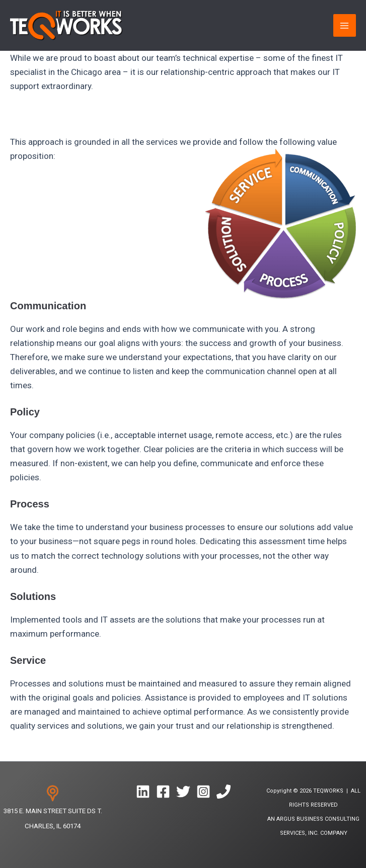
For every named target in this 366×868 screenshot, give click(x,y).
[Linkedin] (143, 792)
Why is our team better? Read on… (75, 114)
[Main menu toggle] (345, 26)
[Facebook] (163, 792)
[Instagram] (203, 792)
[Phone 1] (224, 792)
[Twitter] (183, 792)
